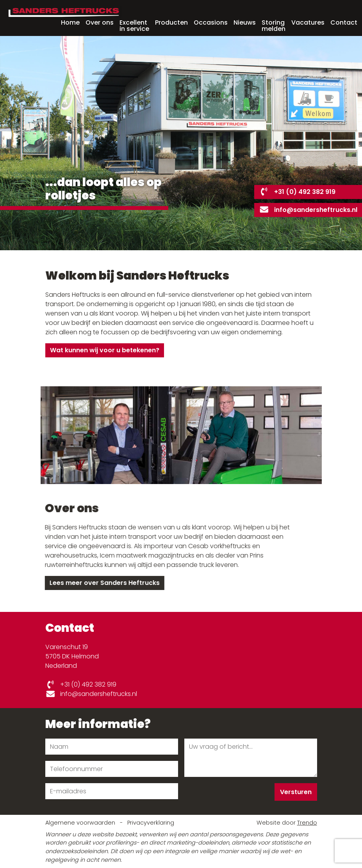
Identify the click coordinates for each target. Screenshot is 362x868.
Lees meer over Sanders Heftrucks (103, 583)
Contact (344, 22)
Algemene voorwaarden (81, 823)
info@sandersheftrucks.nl (308, 210)
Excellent (134, 25)
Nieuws (245, 22)
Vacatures (308, 22)
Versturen (296, 792)
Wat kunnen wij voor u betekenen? (105, 350)
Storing (274, 25)
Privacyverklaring (151, 823)
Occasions (211, 22)
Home (70, 22)
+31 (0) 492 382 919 (297, 192)
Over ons (100, 22)
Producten (171, 22)
